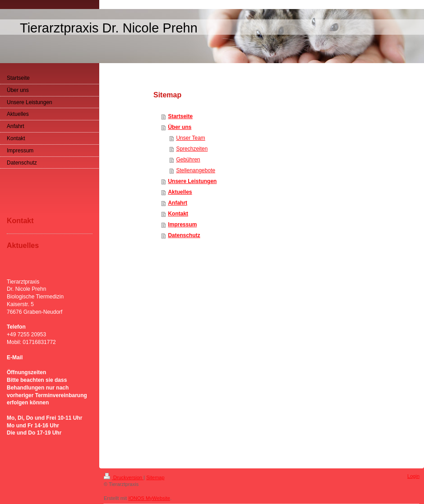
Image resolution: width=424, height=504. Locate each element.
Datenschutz (184, 235)
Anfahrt (177, 203)
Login (413, 476)
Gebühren (188, 160)
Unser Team (190, 138)
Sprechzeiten (192, 149)
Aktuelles (180, 192)
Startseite (180, 116)
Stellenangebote (196, 170)
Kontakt (178, 214)
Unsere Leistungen (192, 181)
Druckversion (124, 477)
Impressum (182, 225)
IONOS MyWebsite (149, 498)
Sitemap (155, 477)
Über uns (180, 127)
